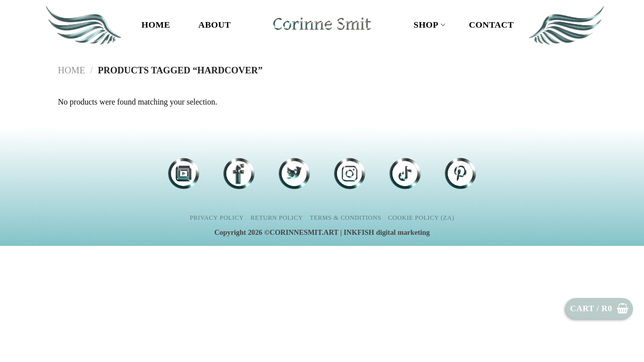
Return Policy (277, 218)
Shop (429, 25)
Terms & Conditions (346, 218)
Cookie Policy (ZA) (421, 218)
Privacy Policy (217, 218)
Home (156, 25)
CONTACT (491, 25)
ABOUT (214, 25)
